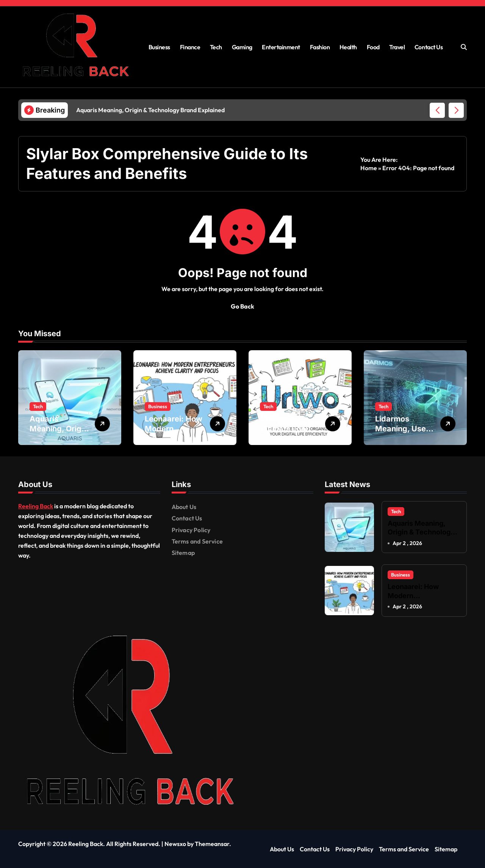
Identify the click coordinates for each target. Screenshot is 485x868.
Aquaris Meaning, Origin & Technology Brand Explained (421, 532)
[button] (456, 110)
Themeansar (212, 844)
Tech (216, 47)
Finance (190, 47)
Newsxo (175, 844)
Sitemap (183, 553)
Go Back (242, 306)
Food (373, 47)
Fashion (320, 47)
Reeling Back (36, 506)
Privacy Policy (191, 530)
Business (159, 47)
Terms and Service (197, 541)
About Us (184, 507)
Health (348, 47)
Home (369, 168)
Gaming (242, 47)
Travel (397, 47)
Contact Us (429, 47)
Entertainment (281, 47)
